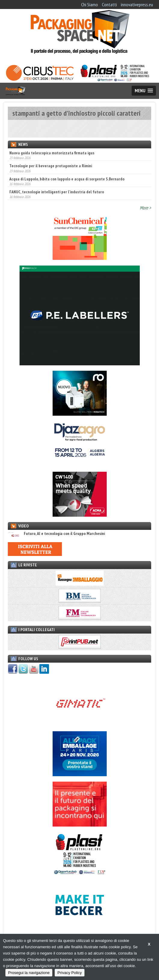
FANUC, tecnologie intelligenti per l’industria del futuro (57, 192)
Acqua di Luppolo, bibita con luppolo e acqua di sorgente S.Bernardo (67, 179)
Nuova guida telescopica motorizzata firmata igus (52, 153)
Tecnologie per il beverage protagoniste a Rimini (51, 166)
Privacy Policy (70, 973)
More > (145, 208)
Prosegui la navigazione (29, 973)
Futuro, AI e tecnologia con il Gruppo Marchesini (56, 534)
